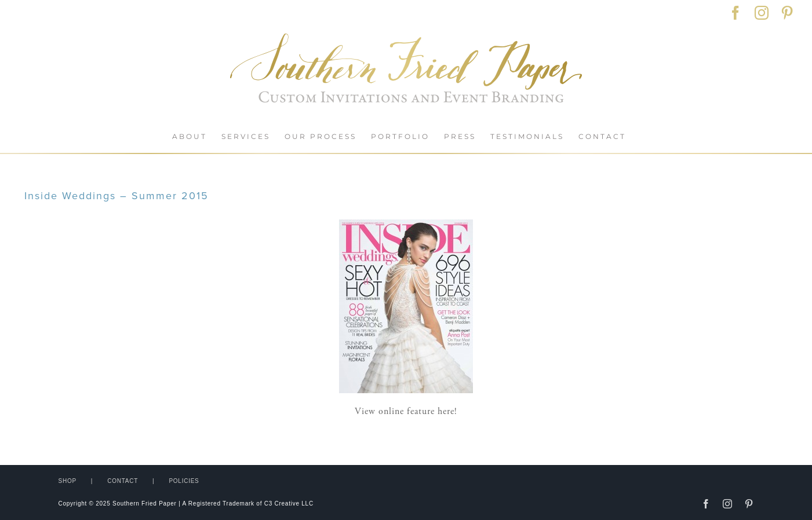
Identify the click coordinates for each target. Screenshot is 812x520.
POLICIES (184, 481)
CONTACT (123, 481)
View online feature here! (406, 411)
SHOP (68, 481)
